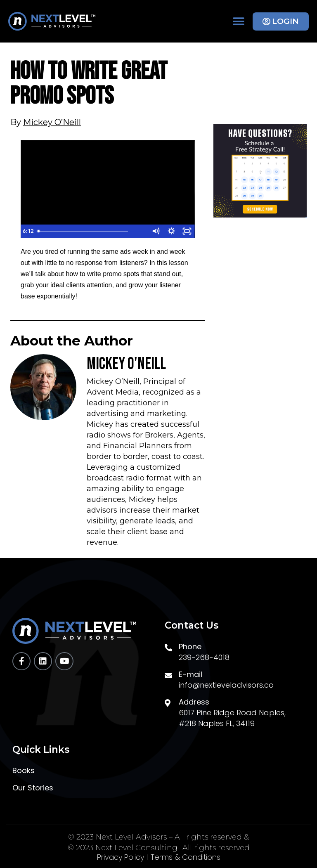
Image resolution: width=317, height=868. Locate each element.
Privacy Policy (121, 857)
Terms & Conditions (186, 857)
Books (24, 771)
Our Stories (33, 788)
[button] (238, 21)
